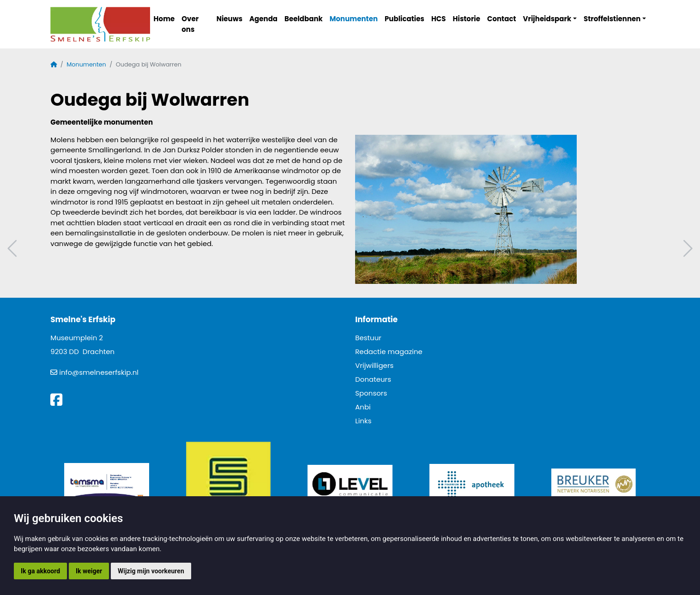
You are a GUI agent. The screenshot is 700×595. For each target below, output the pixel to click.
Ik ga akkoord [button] (40, 571)
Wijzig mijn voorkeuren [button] (151, 571)
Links (363, 421)
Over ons (190, 24)
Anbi (363, 407)
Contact (502, 19)
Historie (467, 19)
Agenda (263, 19)
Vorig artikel (13, 249)
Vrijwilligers (374, 365)
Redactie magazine (389, 352)
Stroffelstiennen (612, 19)
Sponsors (371, 393)
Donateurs (373, 379)
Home (164, 19)
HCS (439, 19)
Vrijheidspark (547, 19)
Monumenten (354, 19)
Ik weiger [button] (89, 571)
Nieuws (229, 19)
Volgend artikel (687, 249)
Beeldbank (304, 19)
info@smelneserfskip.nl (99, 372)
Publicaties (404, 19)
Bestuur (368, 338)
